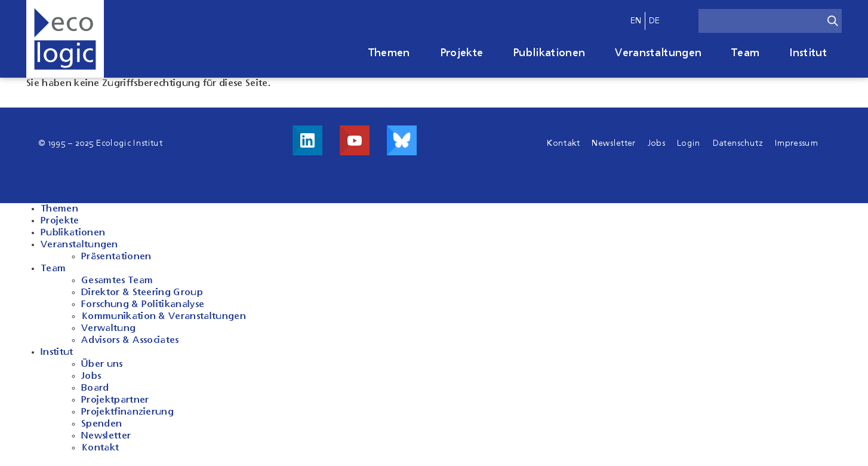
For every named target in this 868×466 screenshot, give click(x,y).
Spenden (101, 424)
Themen (389, 53)
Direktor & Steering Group (142, 293)
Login (689, 143)
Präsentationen (116, 257)
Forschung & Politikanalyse (143, 305)
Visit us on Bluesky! (402, 140)
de (655, 21)
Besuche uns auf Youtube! (355, 140)
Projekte (462, 53)
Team (745, 53)
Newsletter (613, 143)
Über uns (102, 364)
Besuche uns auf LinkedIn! (307, 140)
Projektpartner (115, 400)
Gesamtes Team (117, 281)
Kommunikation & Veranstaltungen (164, 317)
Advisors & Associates (130, 341)
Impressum (796, 143)
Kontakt (563, 143)
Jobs (656, 143)
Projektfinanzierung (127, 412)
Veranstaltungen (658, 53)
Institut (808, 53)
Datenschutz (738, 143)
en (636, 21)
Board (95, 388)
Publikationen (549, 53)
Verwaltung (108, 329)
